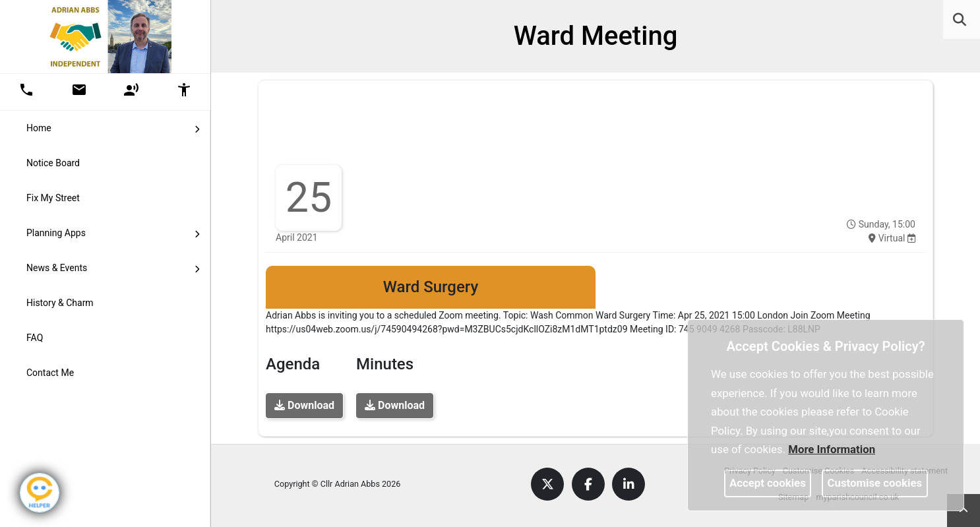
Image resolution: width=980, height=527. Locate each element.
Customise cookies (875, 483)
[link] (960, 20)
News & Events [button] (113, 267)
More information (832, 449)
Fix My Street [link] (53, 198)
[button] (961, 21)
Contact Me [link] (50, 373)
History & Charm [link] (60, 303)
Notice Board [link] (53, 163)
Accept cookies (768, 483)
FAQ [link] (35, 338)
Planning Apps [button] (113, 232)
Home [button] (113, 127)
